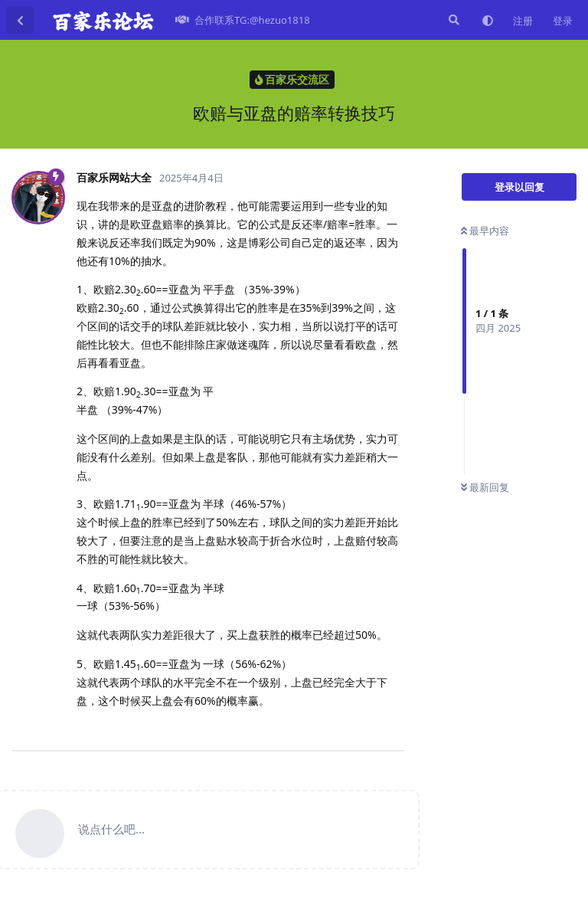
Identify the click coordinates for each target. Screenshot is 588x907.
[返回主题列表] (20, 20)
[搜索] (452, 20)
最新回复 (485, 487)
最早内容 (485, 231)
